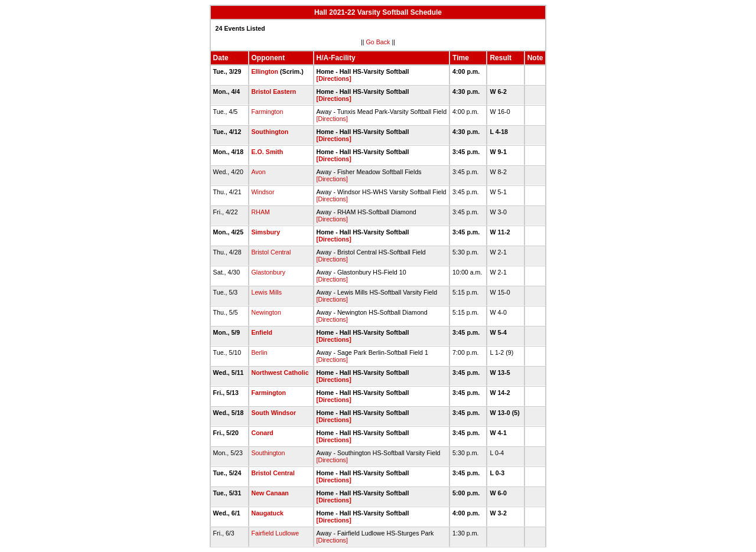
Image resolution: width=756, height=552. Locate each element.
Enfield (262, 332)
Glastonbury (268, 272)
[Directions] (334, 79)
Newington (266, 312)
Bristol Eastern (274, 92)
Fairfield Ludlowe (276, 533)
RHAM (261, 212)
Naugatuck (268, 513)
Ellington (265, 71)
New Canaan (270, 493)
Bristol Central (271, 252)
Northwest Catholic (280, 373)
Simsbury (266, 232)
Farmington (268, 112)
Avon (259, 172)
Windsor (263, 192)
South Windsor (274, 413)
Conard (263, 433)
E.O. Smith (268, 152)
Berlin (260, 352)
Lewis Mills (267, 292)
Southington (270, 132)
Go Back (378, 42)
